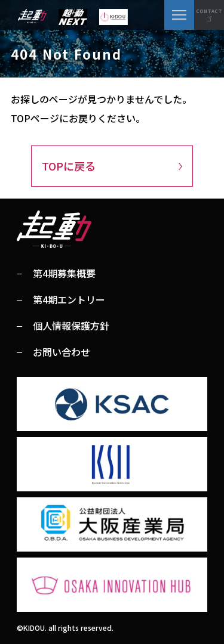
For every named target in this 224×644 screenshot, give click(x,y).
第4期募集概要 (64, 273)
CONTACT (209, 11)
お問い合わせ (62, 352)
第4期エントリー (69, 299)
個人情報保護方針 (71, 326)
